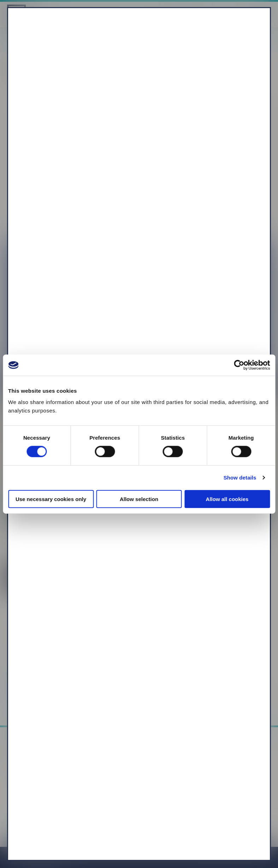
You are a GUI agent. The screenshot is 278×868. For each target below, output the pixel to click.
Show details (240, 478)
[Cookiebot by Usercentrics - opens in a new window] (239, 365)
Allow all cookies (227, 499)
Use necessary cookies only (51, 499)
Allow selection (139, 499)
